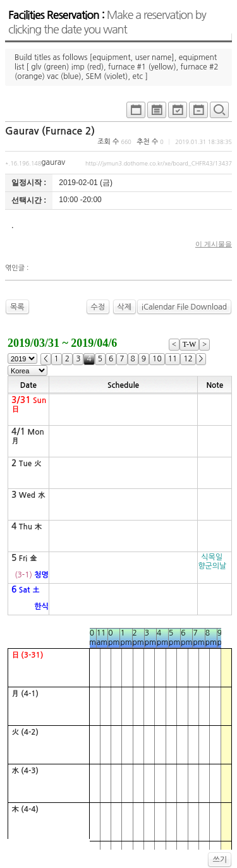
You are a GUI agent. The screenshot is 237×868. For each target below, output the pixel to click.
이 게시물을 (214, 244)
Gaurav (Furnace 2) (50, 131)
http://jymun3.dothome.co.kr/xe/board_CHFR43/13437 (159, 163)
